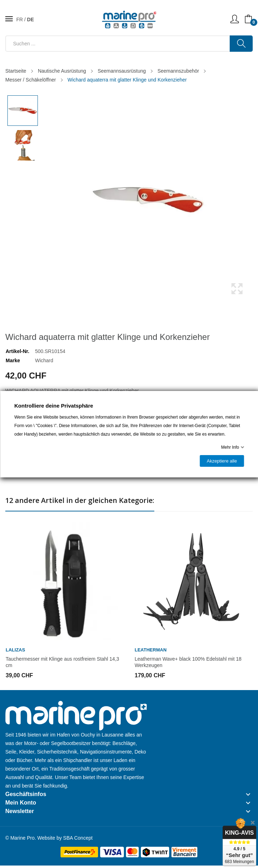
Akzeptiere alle (222, 461)
